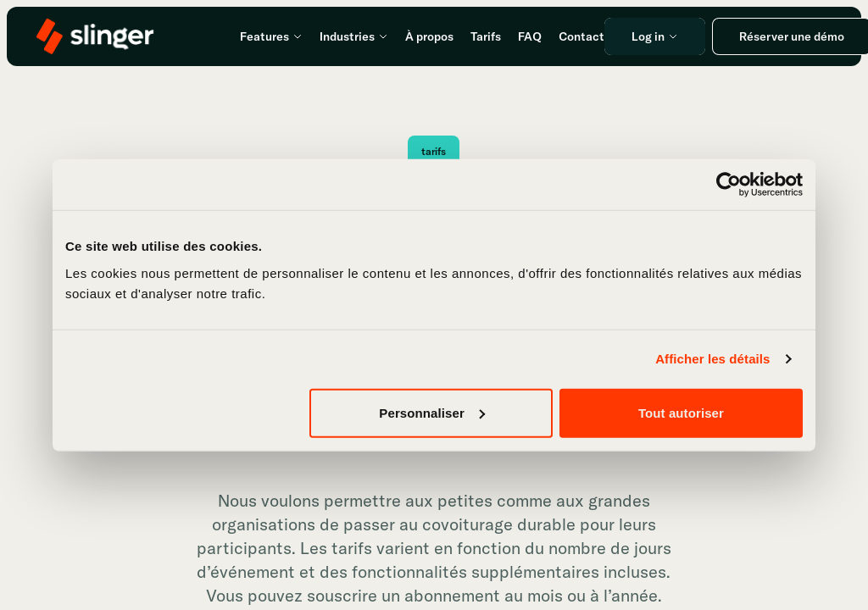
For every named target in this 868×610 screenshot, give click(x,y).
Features (271, 36)
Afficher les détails (712, 359)
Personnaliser (432, 412)
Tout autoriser (681, 412)
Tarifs (486, 36)
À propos (429, 36)
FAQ (530, 36)
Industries (354, 36)
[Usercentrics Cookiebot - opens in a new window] (729, 185)
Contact (581, 36)
